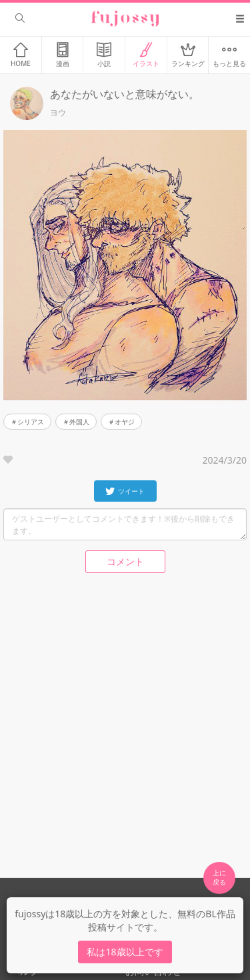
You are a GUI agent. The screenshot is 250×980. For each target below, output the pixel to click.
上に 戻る (219, 877)
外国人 (79, 422)
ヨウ (58, 113)
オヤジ (125, 422)
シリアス (31, 422)
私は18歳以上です (125, 952)
